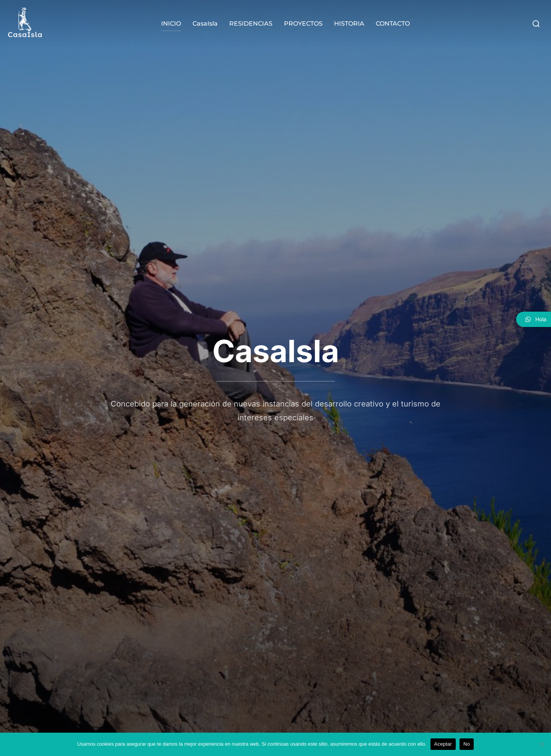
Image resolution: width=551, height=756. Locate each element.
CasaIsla (205, 24)
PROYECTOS (303, 24)
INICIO (171, 24)
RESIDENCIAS (251, 24)
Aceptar (443, 744)
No (467, 744)
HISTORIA (349, 24)
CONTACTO (393, 24)
